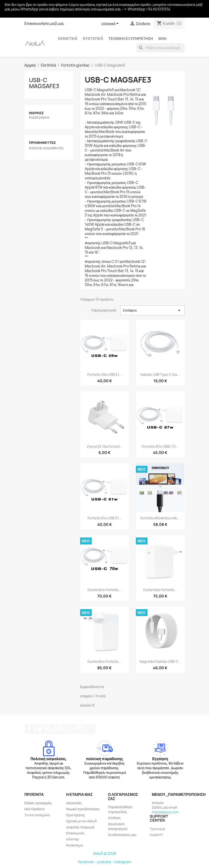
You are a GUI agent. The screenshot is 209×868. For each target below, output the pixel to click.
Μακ (163, 39)
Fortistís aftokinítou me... (160, 518)
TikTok (91, 729)
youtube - (105, 862)
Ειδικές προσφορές (38, 803)
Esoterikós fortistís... (104, 590)
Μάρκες (36, 113)
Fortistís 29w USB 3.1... (104, 375)
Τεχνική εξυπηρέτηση (131, 39)
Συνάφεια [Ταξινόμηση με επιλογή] (152, 310)
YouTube (60, 729)
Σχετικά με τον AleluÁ (82, 821)
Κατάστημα (75, 845)
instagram (123, 862)
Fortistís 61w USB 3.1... (104, 518)
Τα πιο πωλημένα (37, 815)
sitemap (73, 839)
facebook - (87, 862)
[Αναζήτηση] (160, 48)
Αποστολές (74, 803)
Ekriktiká (68, 39)
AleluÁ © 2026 (105, 854)
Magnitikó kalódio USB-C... (160, 661)
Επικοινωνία (75, 833)
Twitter (40, 729)
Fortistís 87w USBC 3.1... (160, 446)
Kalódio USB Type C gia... (160, 375)
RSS (50, 729)
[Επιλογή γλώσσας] (111, 24)
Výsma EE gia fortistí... (104, 446)
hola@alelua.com (165, 812)
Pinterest (70, 729)
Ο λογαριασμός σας (123, 797)
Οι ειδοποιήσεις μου (122, 835)
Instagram (81, 729)
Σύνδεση (114, 818)
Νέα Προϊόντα (34, 809)
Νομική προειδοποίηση (83, 809)
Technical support (157, 832)
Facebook (29, 729)
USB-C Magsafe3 (44, 83)
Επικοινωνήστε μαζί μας (44, 23)
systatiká (93, 39)
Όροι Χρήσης (76, 815)
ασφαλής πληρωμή (80, 827)
